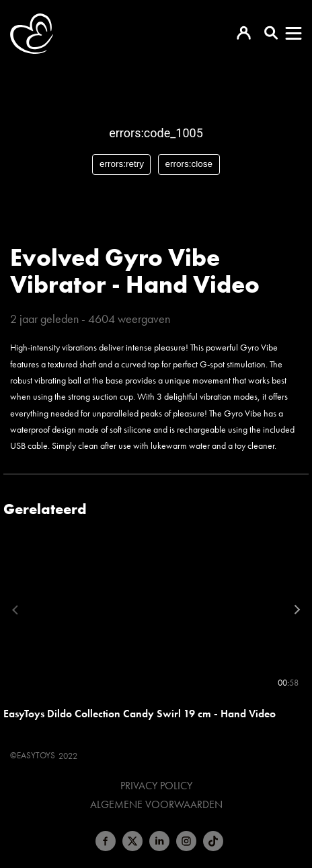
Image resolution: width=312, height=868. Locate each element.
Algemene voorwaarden (156, 805)
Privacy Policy (156, 786)
